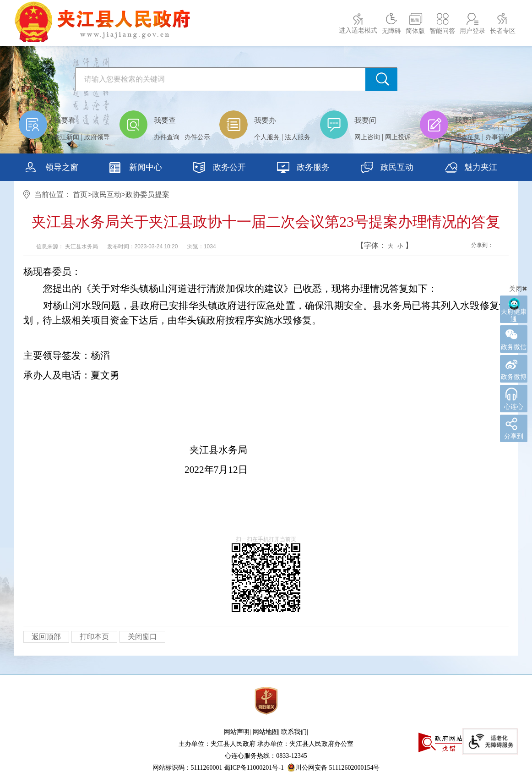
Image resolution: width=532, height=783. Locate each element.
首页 (80, 194)
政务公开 (220, 169)
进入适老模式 (358, 30)
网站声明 (237, 732)
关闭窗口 (142, 637)
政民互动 (387, 169)
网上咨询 (367, 137)
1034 (210, 246)
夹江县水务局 (82, 246)
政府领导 (97, 137)
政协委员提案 (147, 194)
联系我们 (294, 732)
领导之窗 (52, 169)
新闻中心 (136, 169)
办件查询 (167, 137)
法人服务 (298, 137)
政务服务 (303, 169)
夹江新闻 (66, 137)
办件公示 (197, 137)
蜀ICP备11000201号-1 (254, 768)
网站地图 (266, 732)
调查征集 (467, 137)
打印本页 (94, 637)
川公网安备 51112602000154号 (333, 767)
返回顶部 (46, 637)
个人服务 (267, 137)
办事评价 (498, 137)
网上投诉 (398, 137)
